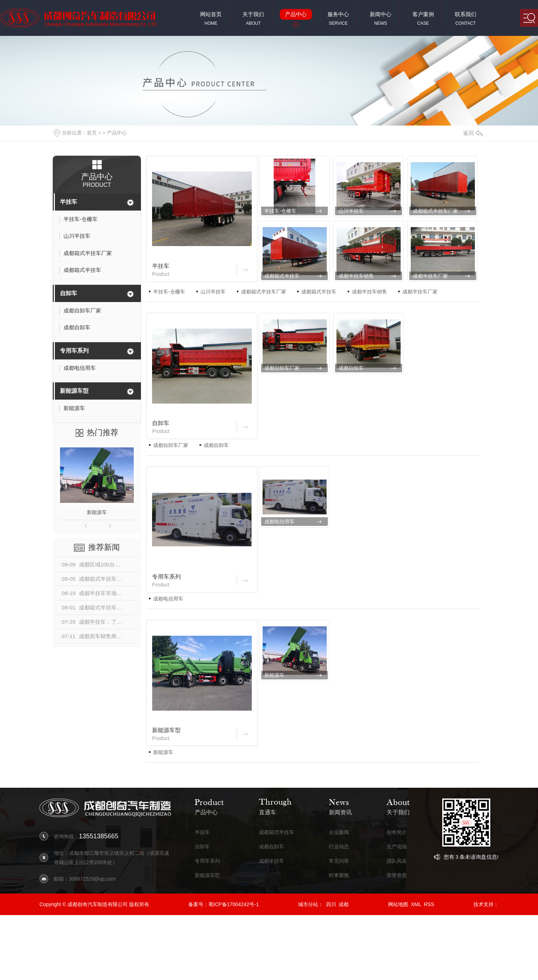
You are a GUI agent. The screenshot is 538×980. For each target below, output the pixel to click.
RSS (429, 904)
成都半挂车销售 (356, 276)
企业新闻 (339, 832)
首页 (92, 133)
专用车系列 (74, 351)
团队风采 (397, 861)
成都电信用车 (279, 522)
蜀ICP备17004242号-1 (233, 904)
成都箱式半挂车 (282, 276)
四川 (331, 904)
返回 (473, 133)
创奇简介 (397, 832)
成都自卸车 (351, 368)
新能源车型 (74, 391)
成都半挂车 (272, 861)
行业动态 (339, 847)
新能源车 (97, 512)
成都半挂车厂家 (430, 276)
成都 (344, 904)
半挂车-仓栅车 (280, 211)
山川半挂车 (351, 211)
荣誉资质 (397, 875)
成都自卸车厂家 (282, 368)
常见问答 (339, 861)
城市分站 (308, 904)
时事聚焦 (339, 875)
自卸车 (69, 293)
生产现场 (397, 847)
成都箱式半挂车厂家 (435, 211)
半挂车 (69, 202)
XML (416, 904)
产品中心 (117, 133)
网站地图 (398, 904)
